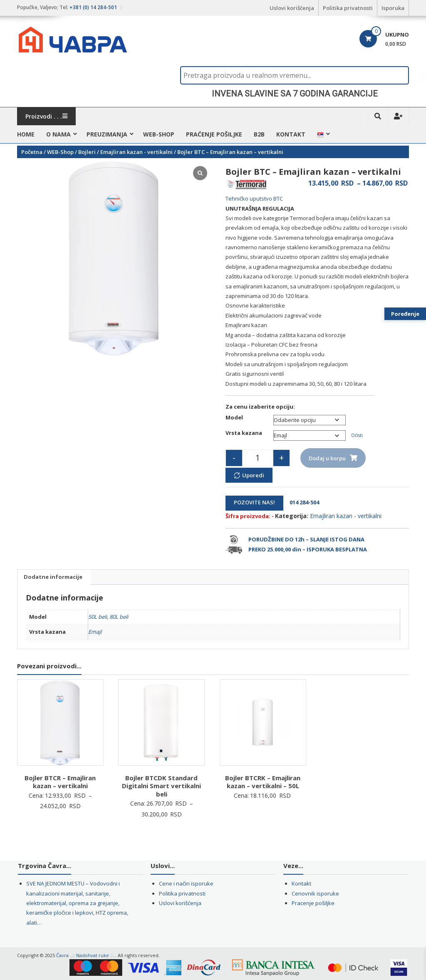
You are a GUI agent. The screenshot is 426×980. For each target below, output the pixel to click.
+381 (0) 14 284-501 (93, 7)
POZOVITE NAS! (254, 502)
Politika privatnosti (348, 8)
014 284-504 (302, 502)
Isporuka (393, 8)
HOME (26, 134)
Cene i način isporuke (186, 883)
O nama (58, 134)
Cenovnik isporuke (315, 893)
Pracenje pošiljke (313, 903)
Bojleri (87, 152)
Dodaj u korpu (327, 458)
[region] (295, 94)
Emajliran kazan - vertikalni (136, 152)
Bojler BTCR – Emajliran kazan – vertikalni (60, 782)
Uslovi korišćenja (292, 8)
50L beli (98, 617)
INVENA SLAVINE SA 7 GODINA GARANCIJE (295, 94)
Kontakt (291, 134)
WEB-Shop (159, 134)
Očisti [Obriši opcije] (357, 435)
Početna (32, 152)
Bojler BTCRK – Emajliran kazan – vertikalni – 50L (263, 782)
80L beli (119, 617)
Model (234, 417)
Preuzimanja (107, 134)
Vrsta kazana (244, 433)
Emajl (95, 632)
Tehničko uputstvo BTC (254, 198)
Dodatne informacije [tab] (53, 577)
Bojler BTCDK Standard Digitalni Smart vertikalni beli (161, 786)
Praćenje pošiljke (214, 134)
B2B (259, 134)
